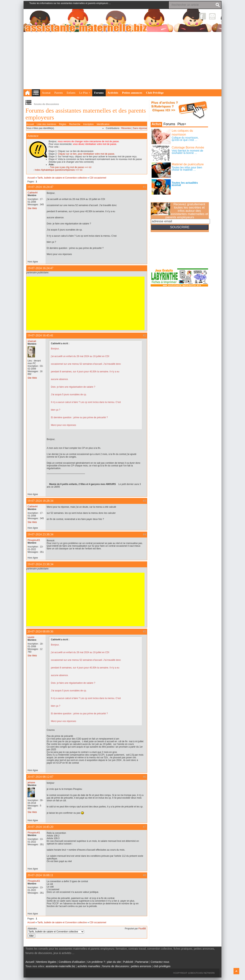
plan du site (114, 962)
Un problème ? (96, 962)
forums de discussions (116, 966)
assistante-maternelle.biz (61, 966)
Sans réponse (140, 128)
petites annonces (141, 966)
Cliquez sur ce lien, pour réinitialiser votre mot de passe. (86, 154)
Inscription (89, 124)
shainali (32, 341)
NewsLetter (212, 16)
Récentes (126, 128)
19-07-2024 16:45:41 (40, 335)
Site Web (32, 208)
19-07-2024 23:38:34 (40, 534)
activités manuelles (89, 966)
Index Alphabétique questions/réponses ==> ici (58, 170)
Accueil (30, 124)
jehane (31, 782)
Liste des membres (46, 124)
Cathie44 (33, 193)
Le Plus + (85, 93)
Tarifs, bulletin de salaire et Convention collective (62, 178)
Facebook (203, 16)
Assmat (46, 93)
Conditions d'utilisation (72, 962)
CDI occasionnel (98, 178)
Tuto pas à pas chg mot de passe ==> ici (71, 167)
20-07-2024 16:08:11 (40, 875)
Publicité (128, 962)
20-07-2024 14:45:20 (40, 827)
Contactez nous (160, 962)
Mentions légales (46, 962)
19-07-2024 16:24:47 (40, 187)
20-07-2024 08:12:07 (40, 777)
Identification (103, 124)
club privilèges (162, 966)
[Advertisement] (122, 61)
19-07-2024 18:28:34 (40, 501)
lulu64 (31, 637)
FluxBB (142, 929)
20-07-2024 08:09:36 (40, 631)
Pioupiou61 (34, 540)
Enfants (71, 93)
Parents (59, 93)
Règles (63, 124)
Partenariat (142, 962)
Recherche (75, 124)
